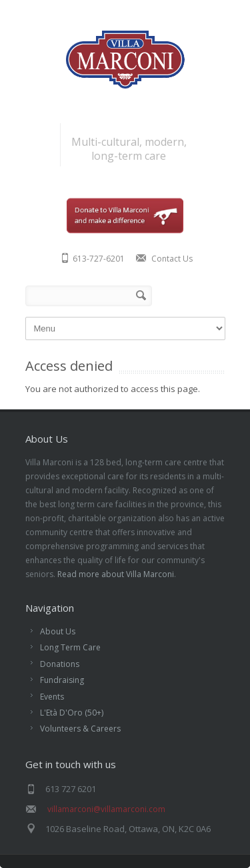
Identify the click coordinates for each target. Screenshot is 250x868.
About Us (58, 631)
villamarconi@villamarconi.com (106, 809)
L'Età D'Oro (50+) (72, 713)
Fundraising (62, 680)
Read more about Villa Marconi (116, 574)
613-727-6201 (99, 259)
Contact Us (172, 259)
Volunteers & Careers (80, 729)
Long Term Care (70, 647)
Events (52, 697)
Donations (60, 664)
